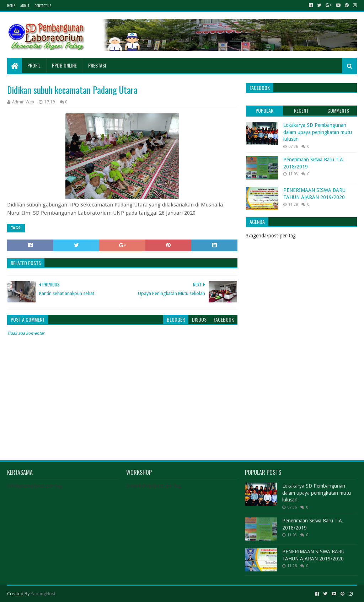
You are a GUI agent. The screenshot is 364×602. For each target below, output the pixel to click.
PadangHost (43, 594)
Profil (34, 65)
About (25, 6)
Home (11, 6)
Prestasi (97, 65)
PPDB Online (64, 65)
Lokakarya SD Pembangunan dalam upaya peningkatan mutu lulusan (318, 132)
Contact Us (43, 6)
